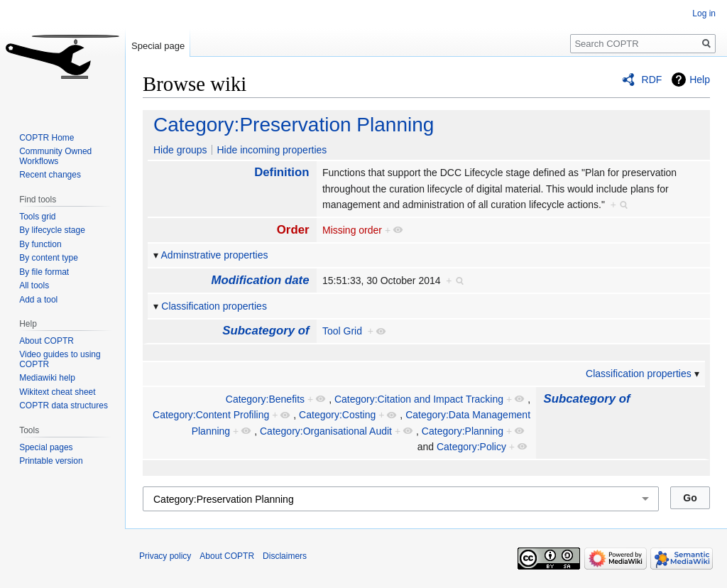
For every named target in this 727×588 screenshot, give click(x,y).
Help (700, 80)
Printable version (51, 461)
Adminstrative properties (215, 255)
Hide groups (180, 150)
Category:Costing (337, 415)
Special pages (46, 447)
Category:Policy (471, 447)
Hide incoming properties (272, 150)
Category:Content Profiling (211, 415)
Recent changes (50, 175)
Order (293, 230)
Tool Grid (342, 331)
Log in (704, 13)
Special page (158, 46)
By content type (49, 258)
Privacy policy (165, 556)
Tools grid (37, 217)
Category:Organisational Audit (326, 431)
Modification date (261, 280)
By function (40, 244)
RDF (652, 80)
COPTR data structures (64, 405)
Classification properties (214, 306)
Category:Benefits (265, 399)
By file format (44, 272)
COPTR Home (47, 138)
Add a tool (38, 300)
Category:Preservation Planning (294, 125)
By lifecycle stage (52, 230)
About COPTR (47, 341)
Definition (281, 172)
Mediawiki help (47, 378)
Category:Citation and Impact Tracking (419, 399)
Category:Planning (463, 431)
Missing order (352, 230)
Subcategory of (266, 331)
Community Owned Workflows (55, 156)
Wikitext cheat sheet (57, 392)
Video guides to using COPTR (60, 359)
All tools (34, 285)
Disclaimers (285, 556)
